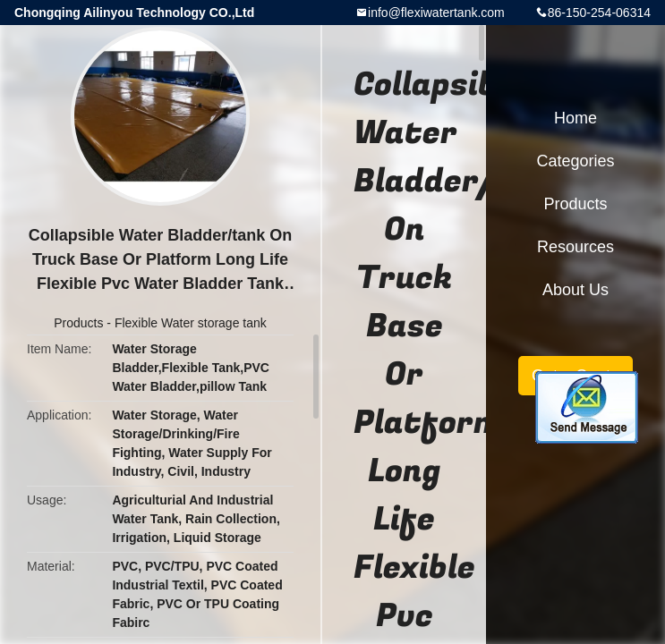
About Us (575, 290)
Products (78, 323)
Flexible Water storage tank (191, 323)
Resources (575, 247)
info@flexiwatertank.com (436, 13)
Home (575, 118)
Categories (575, 161)
